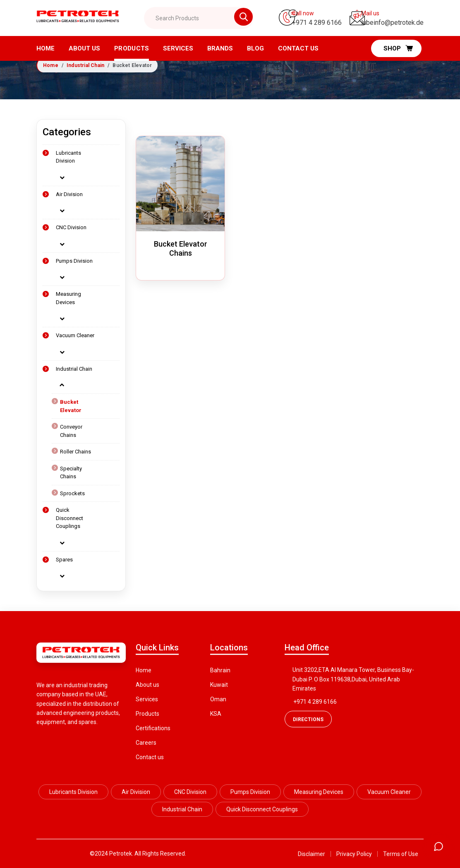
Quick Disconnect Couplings (69, 518)
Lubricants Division (68, 157)
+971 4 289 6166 (315, 702)
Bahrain (220, 670)
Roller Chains (75, 452)
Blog (255, 48)
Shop (398, 48)
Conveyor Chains (71, 431)
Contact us (150, 757)
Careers (146, 743)
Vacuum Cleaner (75, 335)
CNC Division (71, 227)
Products (132, 48)
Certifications (153, 728)
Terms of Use (401, 854)
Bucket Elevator (71, 406)
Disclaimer (311, 854)
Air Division (69, 194)
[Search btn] (234, 18)
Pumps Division (74, 261)
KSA (216, 714)
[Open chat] (438, 846)
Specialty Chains (71, 473)
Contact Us (298, 48)
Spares (64, 560)
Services (178, 48)
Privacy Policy (354, 854)
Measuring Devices (68, 298)
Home (46, 48)
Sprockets (72, 493)
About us (84, 48)
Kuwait (219, 685)
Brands (220, 48)
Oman (218, 699)
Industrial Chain (85, 65)
